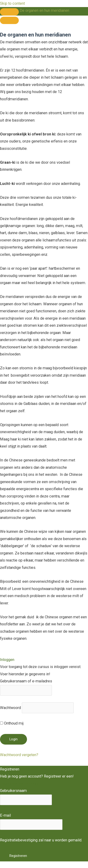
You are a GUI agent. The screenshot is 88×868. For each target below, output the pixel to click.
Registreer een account (19, 784)
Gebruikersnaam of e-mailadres (26, 681)
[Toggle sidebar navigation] (9, 12)
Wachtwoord (10, 708)
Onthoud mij (12, 723)
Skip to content (12, 3)
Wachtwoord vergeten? (19, 755)
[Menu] (9, 20)
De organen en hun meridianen (44, 10)
